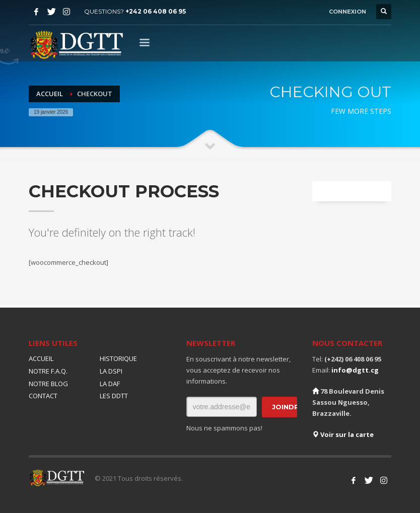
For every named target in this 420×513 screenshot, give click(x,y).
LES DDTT (114, 396)
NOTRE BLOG (48, 384)
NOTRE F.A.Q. (48, 371)
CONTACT (43, 396)
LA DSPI (111, 371)
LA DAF (110, 384)
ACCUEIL (41, 358)
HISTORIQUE (118, 358)
